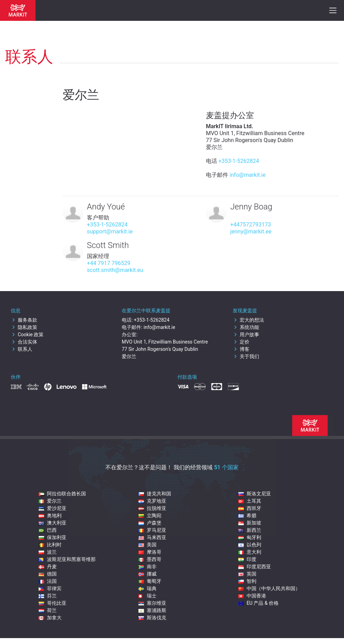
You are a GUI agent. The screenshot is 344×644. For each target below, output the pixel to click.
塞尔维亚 (152, 603)
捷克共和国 (155, 494)
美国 (147, 545)
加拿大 (50, 618)
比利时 (50, 545)
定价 (241, 342)
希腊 (247, 515)
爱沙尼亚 (53, 508)
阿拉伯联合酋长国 (62, 494)
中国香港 (252, 596)
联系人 (22, 349)
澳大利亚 (53, 523)
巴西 (48, 530)
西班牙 (250, 508)
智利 (247, 581)
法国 (48, 581)
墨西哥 (150, 559)
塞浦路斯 (152, 610)
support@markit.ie (110, 232)
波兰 (48, 552)
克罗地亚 (152, 501)
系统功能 (246, 327)
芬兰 (48, 596)
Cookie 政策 (27, 335)
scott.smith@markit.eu (115, 270)
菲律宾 (50, 588)
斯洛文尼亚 (255, 494)
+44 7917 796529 (109, 263)
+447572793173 (251, 225)
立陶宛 (150, 515)
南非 (147, 567)
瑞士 (147, 596)
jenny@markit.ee (251, 232)
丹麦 (48, 567)
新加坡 (250, 523)
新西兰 (250, 530)
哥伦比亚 (53, 603)
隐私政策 (24, 327)
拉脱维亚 (152, 508)
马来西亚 (152, 537)
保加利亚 (53, 537)
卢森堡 (150, 523)
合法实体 (24, 342)
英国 (247, 574)
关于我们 (246, 356)
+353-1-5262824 (239, 161)
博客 (241, 349)
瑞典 (147, 588)
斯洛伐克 (152, 618)
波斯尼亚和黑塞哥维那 (67, 559)
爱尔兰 (50, 501)
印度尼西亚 (255, 567)
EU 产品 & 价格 (258, 603)
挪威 (147, 574)
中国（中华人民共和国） (269, 588)
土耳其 (250, 501)
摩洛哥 (150, 552)
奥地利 (50, 515)
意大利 (250, 552)
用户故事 (246, 335)
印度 (247, 559)
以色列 (250, 545)
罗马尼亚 (152, 530)
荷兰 (48, 610)
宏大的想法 (248, 320)
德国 (48, 574)
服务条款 (24, 320)
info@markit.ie (248, 175)
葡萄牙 (150, 581)
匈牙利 (250, 537)
